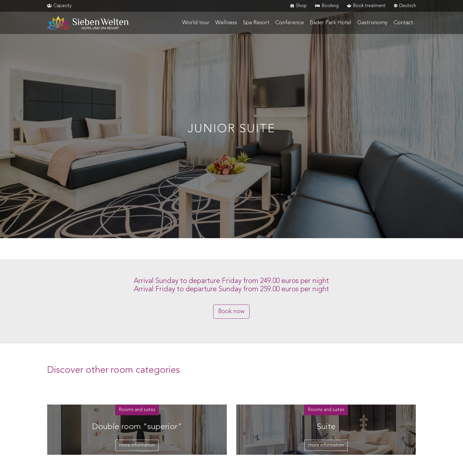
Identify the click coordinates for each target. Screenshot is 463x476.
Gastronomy (372, 23)
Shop (299, 6)
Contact (403, 23)
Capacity (59, 6)
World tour (196, 23)
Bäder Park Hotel (331, 23)
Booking (327, 6)
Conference (290, 23)
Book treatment (366, 6)
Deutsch (405, 6)
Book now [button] (231, 312)
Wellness (226, 23)
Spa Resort (256, 23)
